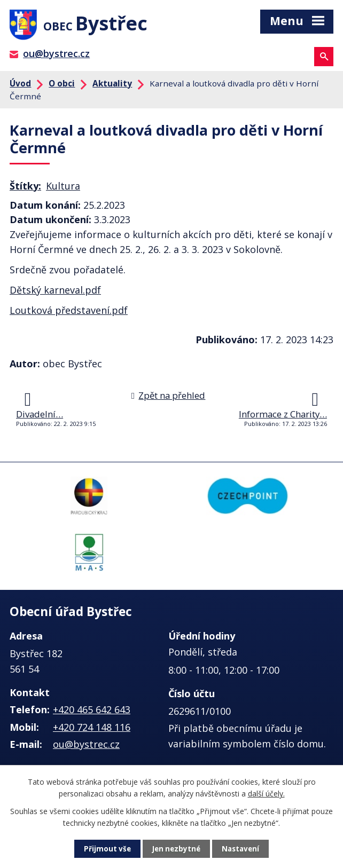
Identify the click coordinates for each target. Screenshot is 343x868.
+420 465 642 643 (92, 713)
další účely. (266, 793)
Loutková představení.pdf (69, 313)
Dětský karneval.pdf (55, 293)
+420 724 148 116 (92, 730)
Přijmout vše (105, 849)
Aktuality (112, 86)
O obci (62, 86)
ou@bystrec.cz (56, 57)
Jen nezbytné (176, 849)
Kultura (63, 188)
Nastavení (243, 849)
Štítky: (25, 188)
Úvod (20, 86)
